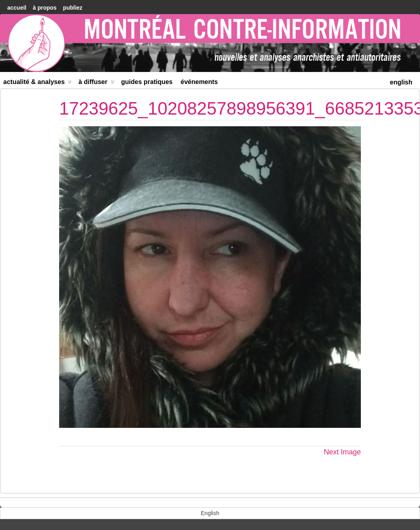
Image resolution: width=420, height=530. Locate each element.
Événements (199, 82)
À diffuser (96, 83)
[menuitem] (401, 81)
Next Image (342, 452)
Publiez (73, 8)
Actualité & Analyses (37, 83)
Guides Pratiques (147, 82)
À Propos (44, 8)
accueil (17, 8)
